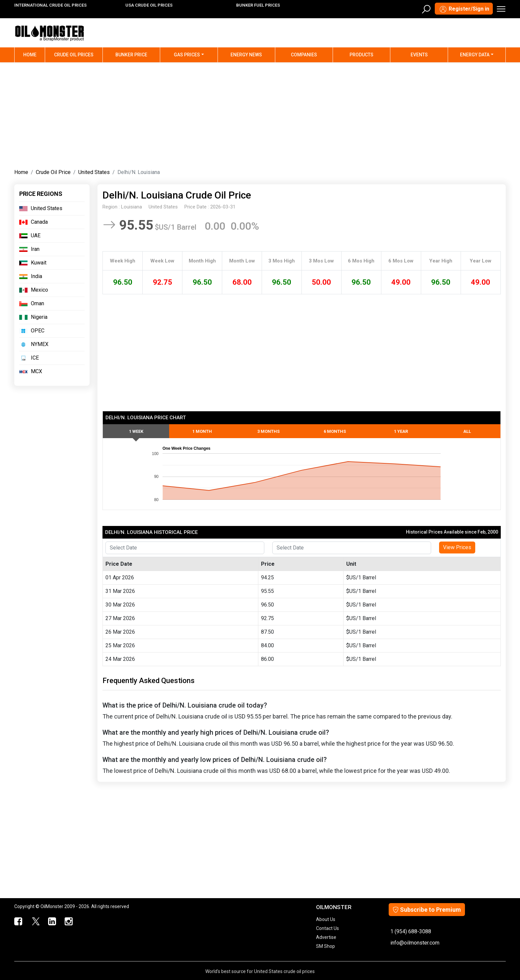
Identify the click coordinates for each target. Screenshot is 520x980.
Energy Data (475, 55)
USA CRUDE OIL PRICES (149, 5)
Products (361, 55)
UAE (36, 235)
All (467, 431)
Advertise (326, 937)
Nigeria (39, 317)
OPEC (38, 331)
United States (94, 172)
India (36, 276)
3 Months (268, 431)
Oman (37, 303)
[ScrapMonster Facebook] (19, 922)
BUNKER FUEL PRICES (258, 5)
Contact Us (327, 928)
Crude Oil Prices (74, 55)
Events (419, 55)
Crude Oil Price (53, 172)
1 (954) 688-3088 (411, 931)
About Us (326, 919)
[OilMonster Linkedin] (52, 922)
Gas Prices (187, 55)
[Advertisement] (260, 114)
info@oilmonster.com (415, 943)
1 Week (136, 431)
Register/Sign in (464, 9)
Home (34, 54)
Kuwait (39, 263)
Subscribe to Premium (427, 910)
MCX (36, 371)
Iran (35, 249)
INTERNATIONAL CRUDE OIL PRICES (50, 5)
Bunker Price (131, 55)
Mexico (39, 290)
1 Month (202, 431)
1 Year (401, 431)
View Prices (457, 547)
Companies (304, 55)
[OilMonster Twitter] (35, 922)
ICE (35, 358)
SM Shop (325, 946)
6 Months (335, 431)
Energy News (246, 55)
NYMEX (40, 344)
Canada (39, 222)
